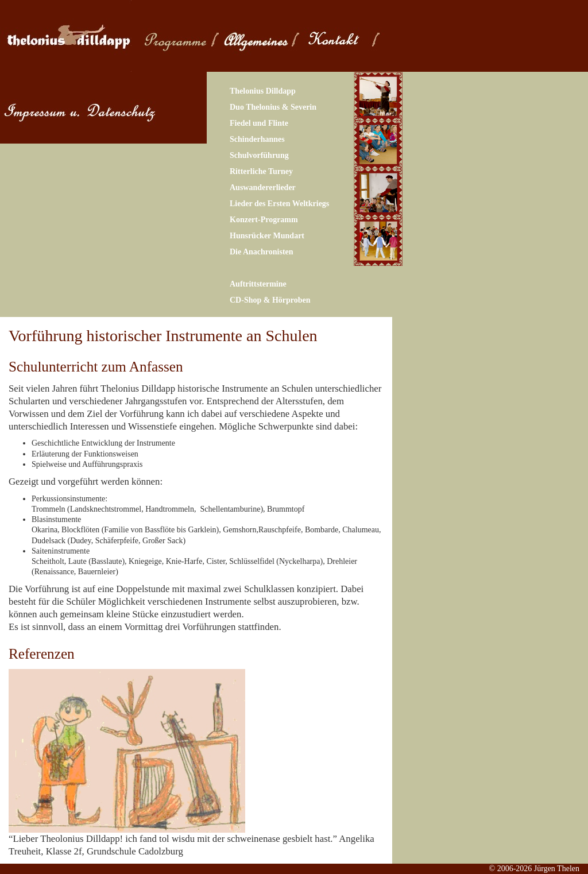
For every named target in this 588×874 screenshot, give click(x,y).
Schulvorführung (259, 155)
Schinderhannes (257, 139)
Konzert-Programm (264, 220)
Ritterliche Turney (261, 171)
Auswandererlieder (263, 187)
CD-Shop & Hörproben (270, 300)
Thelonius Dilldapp (263, 91)
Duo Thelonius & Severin (273, 107)
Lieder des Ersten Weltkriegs (279, 204)
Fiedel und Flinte (259, 123)
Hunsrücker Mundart (267, 236)
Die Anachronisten (262, 252)
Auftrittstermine (258, 284)
